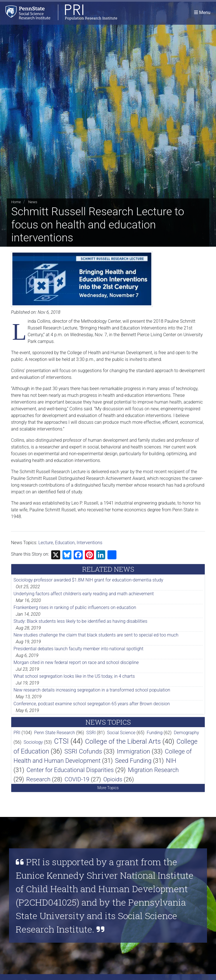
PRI (17, 733)
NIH (171, 761)
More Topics (108, 788)
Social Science (121, 733)
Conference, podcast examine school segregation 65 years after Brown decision (92, 704)
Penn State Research (55, 733)
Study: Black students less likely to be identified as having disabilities (80, 621)
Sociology (33, 742)
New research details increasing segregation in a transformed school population (92, 690)
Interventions (90, 543)
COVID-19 (77, 779)
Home (16, 202)
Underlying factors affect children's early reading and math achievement (84, 594)
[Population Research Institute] (59, 12)
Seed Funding (133, 761)
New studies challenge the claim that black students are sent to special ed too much (96, 635)
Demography (186, 733)
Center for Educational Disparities (70, 770)
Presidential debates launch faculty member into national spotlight (78, 649)
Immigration (133, 751)
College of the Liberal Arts (123, 741)
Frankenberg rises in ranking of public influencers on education (75, 607)
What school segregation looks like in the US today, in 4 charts (74, 676)
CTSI (61, 741)
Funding (155, 733)
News (33, 202)
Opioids (113, 779)
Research (38, 779)
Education (65, 543)
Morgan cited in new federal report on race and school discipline (76, 662)
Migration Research (153, 770)
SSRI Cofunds (83, 751)
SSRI (91, 733)
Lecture (46, 543)
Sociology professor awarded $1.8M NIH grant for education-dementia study (88, 580)
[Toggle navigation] (202, 12)
